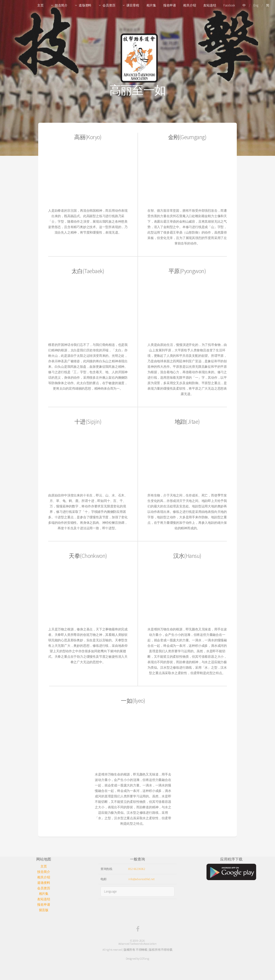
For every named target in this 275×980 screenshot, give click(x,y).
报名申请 (170, 5)
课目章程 (133, 5)
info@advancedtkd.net (141, 879)
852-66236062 (137, 869)
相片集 (151, 5)
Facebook (229, 5)
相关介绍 (189, 5)
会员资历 (109, 5)
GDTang (144, 959)
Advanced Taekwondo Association (137, 944)
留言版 (44, 910)
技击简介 (61, 5)
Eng (256, 5)
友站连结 (210, 5)
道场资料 (85, 5)
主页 (40, 5)
